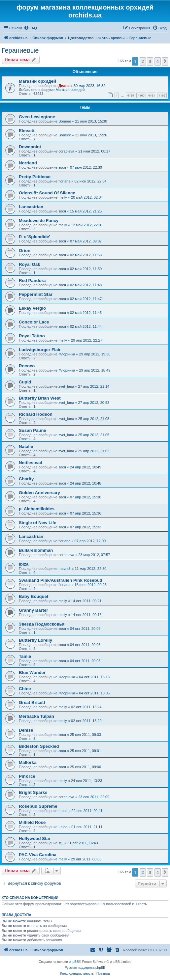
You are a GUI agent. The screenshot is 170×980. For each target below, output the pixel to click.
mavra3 (65, 569)
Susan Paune (33, 430)
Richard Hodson (36, 414)
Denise (26, 730)
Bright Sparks (33, 792)
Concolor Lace (34, 322)
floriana (64, 181)
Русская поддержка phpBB (85, 968)
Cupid (25, 382)
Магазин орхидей (37, 81)
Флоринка (67, 354)
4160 (141, 95)
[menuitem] (30, 28)
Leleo (63, 811)
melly (63, 197)
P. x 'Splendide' (34, 237)
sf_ (61, 843)
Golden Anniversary (39, 493)
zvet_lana (66, 386)
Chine (25, 689)
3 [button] (150, 61)
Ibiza (24, 564)
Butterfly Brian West (40, 398)
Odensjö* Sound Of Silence (47, 193)
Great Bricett (32, 702)
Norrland (28, 163)
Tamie (25, 656)
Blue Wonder (32, 672)
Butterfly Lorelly (35, 640)
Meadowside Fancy (39, 221)
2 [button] (143, 61)
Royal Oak (30, 264)
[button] (165, 61)
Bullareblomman (36, 550)
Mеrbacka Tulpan (36, 716)
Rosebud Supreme (38, 806)
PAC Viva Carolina (38, 855)
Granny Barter (34, 610)
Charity (26, 479)
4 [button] (158, 61)
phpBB (74, 962)
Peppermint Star (36, 294)
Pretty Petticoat (35, 177)
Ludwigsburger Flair (40, 350)
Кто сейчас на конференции (30, 898)
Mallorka (28, 762)
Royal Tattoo (32, 336)
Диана (64, 86)
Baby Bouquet (34, 596)
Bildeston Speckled (39, 746)
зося (62, 167)
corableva (66, 151)
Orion (25, 251)
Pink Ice (27, 776)
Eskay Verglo (32, 308)
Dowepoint (30, 147)
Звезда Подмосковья (42, 624)
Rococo (27, 366)
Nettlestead (31, 463)
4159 (131, 95)
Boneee (65, 121)
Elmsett (27, 131)
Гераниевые (20, 50)
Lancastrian (31, 207)
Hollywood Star (35, 839)
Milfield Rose (32, 822)
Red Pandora (32, 280)
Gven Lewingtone (37, 117)
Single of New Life (38, 523)
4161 (152, 95)
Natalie (26, 447)
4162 (162, 95)
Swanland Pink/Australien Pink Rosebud (61, 580)
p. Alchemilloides (37, 509)
